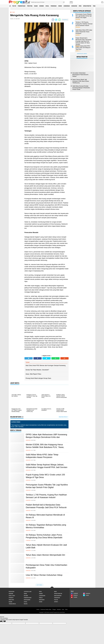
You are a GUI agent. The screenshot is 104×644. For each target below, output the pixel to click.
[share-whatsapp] (60, 20)
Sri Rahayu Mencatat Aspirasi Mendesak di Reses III (45, 516)
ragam (36, 6)
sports (56, 602)
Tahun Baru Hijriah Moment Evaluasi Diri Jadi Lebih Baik (46, 546)
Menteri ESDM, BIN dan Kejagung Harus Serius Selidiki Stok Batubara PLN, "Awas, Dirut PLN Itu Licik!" (45, 447)
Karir (63, 609)
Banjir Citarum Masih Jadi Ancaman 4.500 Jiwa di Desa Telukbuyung (81, 81)
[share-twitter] (56, 20)
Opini (80, 6)
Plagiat (54, 609)
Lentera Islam (28, 592)
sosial (47, 6)
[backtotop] (52, 588)
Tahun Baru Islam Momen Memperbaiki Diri (45, 555)
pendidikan (54, 6)
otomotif (11, 598)
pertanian (42, 600)
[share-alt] (29, 358)
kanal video (12, 596)
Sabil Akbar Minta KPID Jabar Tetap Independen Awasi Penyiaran (42, 456)
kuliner (26, 596)
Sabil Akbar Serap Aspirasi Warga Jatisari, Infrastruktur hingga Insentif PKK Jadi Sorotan (47, 466)
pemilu (41, 598)
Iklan (66, 609)
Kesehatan (74, 6)
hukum (60, 6)
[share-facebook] (53, 20)
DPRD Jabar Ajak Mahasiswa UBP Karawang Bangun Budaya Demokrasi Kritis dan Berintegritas (46, 437)
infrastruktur (87, 6)
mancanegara (58, 596)
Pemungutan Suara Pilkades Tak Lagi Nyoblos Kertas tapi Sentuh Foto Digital (47, 486)
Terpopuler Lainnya (82, 54)
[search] (48, 2)
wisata (26, 604)
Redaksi (59, 609)
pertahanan (27, 600)
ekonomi (42, 6)
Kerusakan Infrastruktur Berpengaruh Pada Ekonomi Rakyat (80, 75)
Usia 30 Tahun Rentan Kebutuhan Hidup (44, 575)
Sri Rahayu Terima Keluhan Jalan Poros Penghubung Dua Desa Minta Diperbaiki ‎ (44, 536)
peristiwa (30, 6)
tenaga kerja (12, 604)
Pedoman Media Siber (46, 609)
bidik (55, 592)
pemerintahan (22, 6)
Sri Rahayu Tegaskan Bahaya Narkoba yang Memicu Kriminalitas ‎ (46, 526)
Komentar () (65, 20)
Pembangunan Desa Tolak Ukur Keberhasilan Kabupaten (47, 566)
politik (14, 6)
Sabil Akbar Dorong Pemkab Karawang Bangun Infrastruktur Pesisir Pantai (81, 88)
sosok (41, 602)
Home (38, 609)
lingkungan (67, 6)
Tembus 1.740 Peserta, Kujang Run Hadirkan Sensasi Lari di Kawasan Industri (46, 496)
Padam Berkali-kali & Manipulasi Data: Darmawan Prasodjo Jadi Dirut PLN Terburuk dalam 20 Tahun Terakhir (46, 507)
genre (25, 594)
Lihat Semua (39, 585)
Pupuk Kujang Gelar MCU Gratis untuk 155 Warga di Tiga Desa (45, 476)
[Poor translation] (4, 621)
